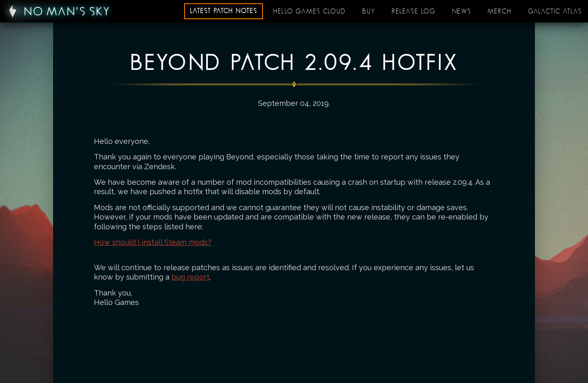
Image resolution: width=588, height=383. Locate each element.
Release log (414, 11)
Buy (369, 11)
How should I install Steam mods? (153, 242)
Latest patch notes (224, 11)
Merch (500, 11)
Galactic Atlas (555, 11)
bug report (190, 277)
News (462, 11)
